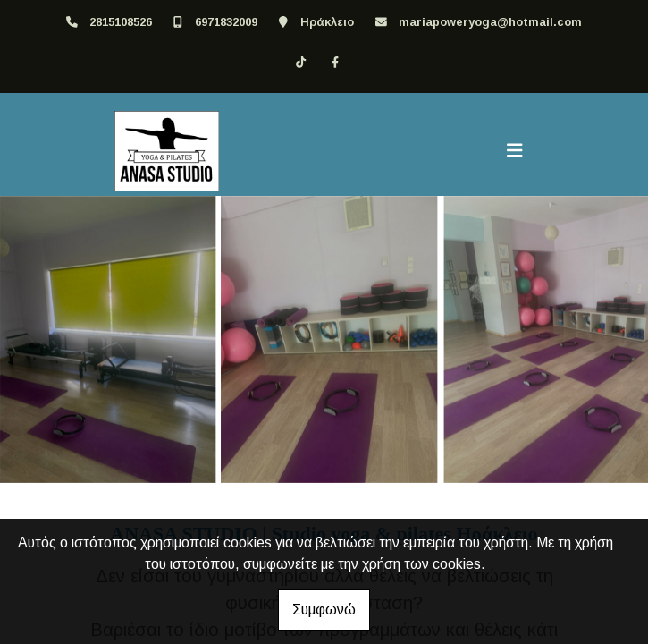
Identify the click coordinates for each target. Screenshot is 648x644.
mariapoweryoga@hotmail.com (490, 22)
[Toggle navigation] (515, 151)
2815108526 (121, 22)
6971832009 (226, 22)
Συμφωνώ (324, 610)
